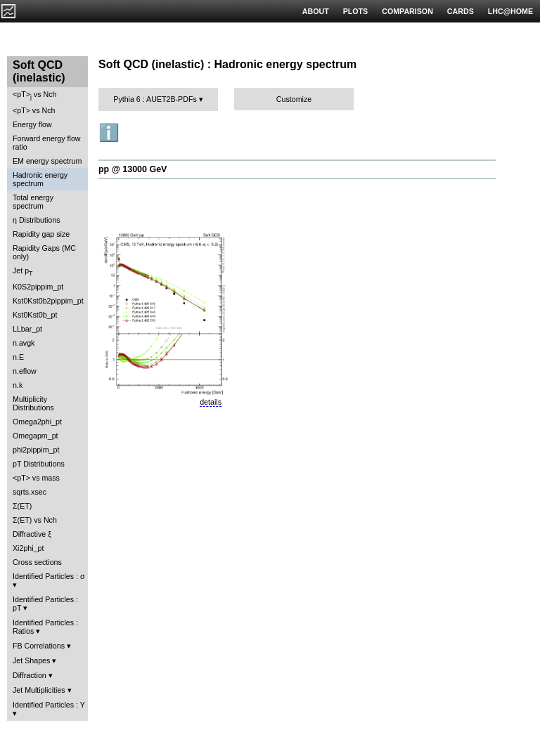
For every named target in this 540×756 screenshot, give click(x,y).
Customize (294, 99)
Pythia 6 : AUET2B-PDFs (155, 99)
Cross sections (37, 562)
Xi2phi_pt (28, 548)
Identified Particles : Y (49, 705)
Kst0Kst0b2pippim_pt (48, 301)
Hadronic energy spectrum (40, 179)
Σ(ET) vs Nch (35, 520)
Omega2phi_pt (37, 422)
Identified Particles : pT (45, 604)
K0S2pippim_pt (38, 287)
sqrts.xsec (30, 492)
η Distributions (37, 220)
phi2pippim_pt (36, 450)
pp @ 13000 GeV (133, 169)
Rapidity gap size (41, 234)
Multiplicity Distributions (33, 403)
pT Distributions (39, 464)
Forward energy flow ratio (47, 143)
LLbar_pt (27, 329)
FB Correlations (39, 646)
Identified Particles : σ (49, 576)
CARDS (461, 11)
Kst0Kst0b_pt (35, 315)
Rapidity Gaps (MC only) (44, 252)
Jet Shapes (31, 660)
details (211, 402)
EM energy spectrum (47, 161)
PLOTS (356, 11)
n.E (18, 357)
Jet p (23, 272)
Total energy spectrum (33, 202)
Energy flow (32, 124)
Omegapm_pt (36, 436)
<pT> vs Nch (34, 95)
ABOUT (316, 11)
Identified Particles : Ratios (45, 627)
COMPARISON (407, 11)
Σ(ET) (22, 506)
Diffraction (30, 675)
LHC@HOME (510, 11)
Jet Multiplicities (39, 690)
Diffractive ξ (32, 534)
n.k (18, 385)
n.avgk (24, 343)
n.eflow (25, 371)
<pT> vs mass (36, 478)
